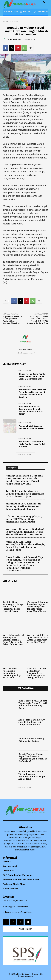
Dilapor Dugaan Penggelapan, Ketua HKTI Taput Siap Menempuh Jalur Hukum (24, 519)
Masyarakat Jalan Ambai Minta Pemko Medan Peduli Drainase (32, 444)
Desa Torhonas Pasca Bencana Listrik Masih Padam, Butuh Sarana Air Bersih (31, 410)
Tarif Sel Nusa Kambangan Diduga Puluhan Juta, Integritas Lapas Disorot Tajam (25, 494)
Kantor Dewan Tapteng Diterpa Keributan (31, 740)
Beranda (6, 21)
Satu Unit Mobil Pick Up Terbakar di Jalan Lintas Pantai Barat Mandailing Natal (37, 639)
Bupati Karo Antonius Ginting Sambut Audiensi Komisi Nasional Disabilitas (12, 320)
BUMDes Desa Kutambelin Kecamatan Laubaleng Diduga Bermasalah (12, 673)
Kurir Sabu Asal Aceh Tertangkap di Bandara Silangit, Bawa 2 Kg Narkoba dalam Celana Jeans (25, 546)
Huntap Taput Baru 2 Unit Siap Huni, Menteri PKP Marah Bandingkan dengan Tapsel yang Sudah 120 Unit (24, 480)
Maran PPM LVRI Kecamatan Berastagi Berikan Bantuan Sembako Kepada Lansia (23, 506)
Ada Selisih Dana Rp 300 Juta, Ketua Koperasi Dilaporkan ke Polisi (32, 722)
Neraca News (15, 39)
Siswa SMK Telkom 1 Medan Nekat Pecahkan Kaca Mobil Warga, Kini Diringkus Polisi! (37, 673)
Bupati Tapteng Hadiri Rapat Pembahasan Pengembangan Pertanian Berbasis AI (33, 758)
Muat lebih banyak (26, 454)
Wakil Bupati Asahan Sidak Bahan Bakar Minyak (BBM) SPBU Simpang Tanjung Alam (38, 320)
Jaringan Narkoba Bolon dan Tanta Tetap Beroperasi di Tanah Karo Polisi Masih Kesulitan (33, 393)
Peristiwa (15, 21)
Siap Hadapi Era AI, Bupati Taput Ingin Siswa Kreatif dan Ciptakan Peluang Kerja (33, 704)
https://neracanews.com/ (26, 353)
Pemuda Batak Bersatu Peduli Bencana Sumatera (31, 427)
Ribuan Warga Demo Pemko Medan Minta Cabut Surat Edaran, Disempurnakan (32, 376)
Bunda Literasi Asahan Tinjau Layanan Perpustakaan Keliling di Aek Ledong (32, 775)
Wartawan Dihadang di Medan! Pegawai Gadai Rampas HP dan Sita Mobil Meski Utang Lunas (25, 532)
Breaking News (25, 371)
